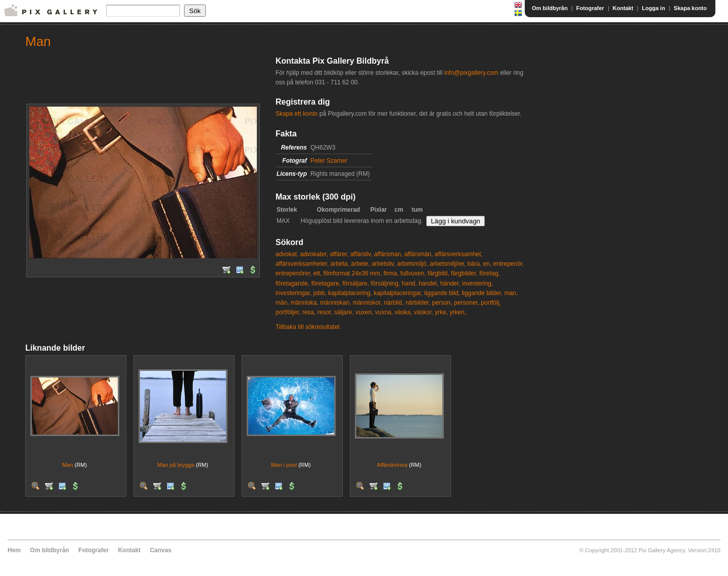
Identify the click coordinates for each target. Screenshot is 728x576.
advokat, (287, 254)
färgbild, (439, 273)
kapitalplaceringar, (398, 293)
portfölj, (491, 303)
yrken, (458, 312)
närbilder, (418, 303)
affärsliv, (361, 254)
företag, (490, 273)
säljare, (344, 312)
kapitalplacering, (350, 293)
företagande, (292, 283)
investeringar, (293, 293)
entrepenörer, (293, 273)
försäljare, (356, 283)
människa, (305, 303)
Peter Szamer (329, 161)
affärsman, (388, 254)
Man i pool (284, 465)
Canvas (161, 550)
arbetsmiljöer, (448, 264)
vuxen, (364, 312)
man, (511, 293)
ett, (318, 273)
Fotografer (590, 8)
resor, (325, 312)
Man (67, 465)
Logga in (654, 8)
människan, (335, 303)
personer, (467, 303)
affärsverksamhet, (459, 254)
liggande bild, (442, 293)
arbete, (360, 264)
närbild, (394, 303)
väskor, (424, 312)
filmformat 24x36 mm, (353, 273)
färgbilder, (464, 273)
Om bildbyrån (550, 8)
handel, (428, 283)
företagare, (326, 283)
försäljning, (385, 283)
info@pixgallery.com (471, 73)
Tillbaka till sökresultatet (308, 327)
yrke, (441, 312)
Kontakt (623, 8)
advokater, (314, 254)
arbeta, (340, 264)
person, (442, 303)
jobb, (320, 293)
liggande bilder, (482, 293)
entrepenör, (509, 264)
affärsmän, (419, 254)
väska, (404, 312)
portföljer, (288, 312)
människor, (368, 303)
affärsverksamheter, (302, 264)
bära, (474, 264)
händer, (450, 283)
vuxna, (384, 312)
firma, (391, 273)
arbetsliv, (383, 264)
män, (282, 303)
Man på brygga (176, 465)
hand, (409, 283)
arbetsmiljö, (412, 264)
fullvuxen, (413, 273)
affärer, (339, 254)
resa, (309, 312)
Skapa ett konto (297, 114)
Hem (14, 550)
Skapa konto (690, 8)
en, (488, 264)
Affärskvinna (392, 465)
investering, (477, 283)
